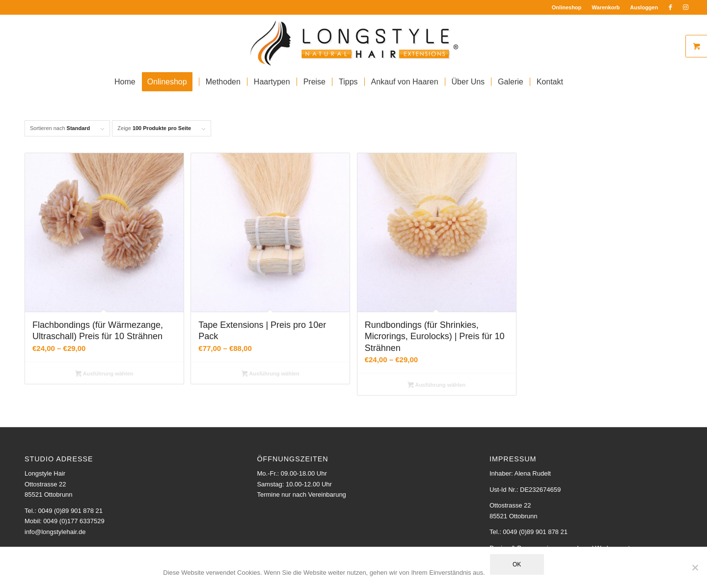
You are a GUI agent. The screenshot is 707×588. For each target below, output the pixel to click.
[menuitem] (567, 7)
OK (517, 564)
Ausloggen (644, 7)
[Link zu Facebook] (670, 7)
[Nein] (695, 567)
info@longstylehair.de (55, 532)
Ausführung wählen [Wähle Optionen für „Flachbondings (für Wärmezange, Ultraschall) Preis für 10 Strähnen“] (104, 374)
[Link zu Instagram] (685, 7)
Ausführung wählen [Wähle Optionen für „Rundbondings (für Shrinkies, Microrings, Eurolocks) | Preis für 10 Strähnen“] (436, 386)
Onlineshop (567, 7)
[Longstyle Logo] (354, 42)
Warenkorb (606, 7)
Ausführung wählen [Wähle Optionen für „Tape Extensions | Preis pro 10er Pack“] (271, 374)
